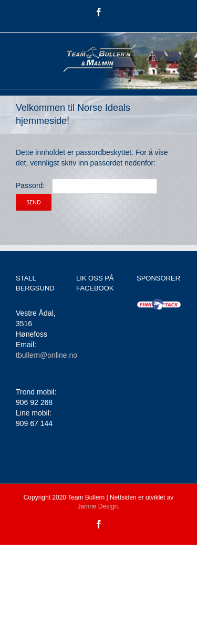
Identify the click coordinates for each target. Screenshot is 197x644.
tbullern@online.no (46, 355)
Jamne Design (97, 506)
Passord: (86, 185)
